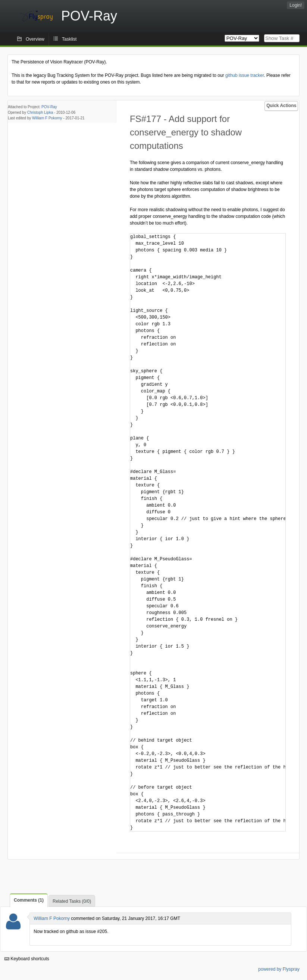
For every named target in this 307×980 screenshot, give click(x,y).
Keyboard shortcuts (27, 959)
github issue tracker (245, 75)
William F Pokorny (47, 118)
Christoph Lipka (40, 112)
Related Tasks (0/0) (72, 901)
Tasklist (69, 39)
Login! (296, 5)
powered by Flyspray (279, 969)
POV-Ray (49, 107)
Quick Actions (281, 106)
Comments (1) (29, 900)
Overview (35, 39)
